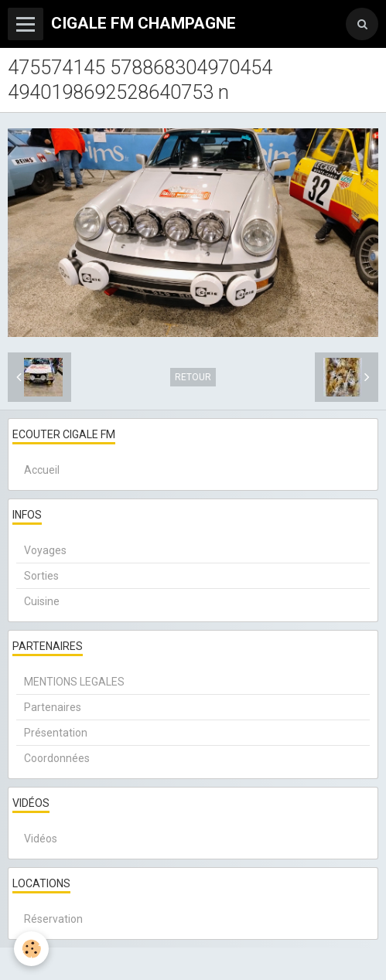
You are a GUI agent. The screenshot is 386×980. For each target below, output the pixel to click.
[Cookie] (31, 949)
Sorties (41, 576)
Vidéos (41, 839)
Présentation (56, 733)
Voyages (45, 550)
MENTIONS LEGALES (74, 682)
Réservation (53, 919)
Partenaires (53, 707)
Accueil (42, 470)
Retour (193, 377)
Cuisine (42, 601)
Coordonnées (57, 758)
